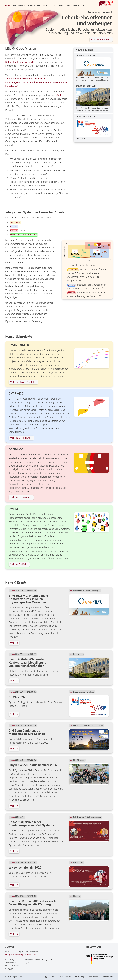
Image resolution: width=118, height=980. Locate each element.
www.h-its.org (31, 955)
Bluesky (80, 977)
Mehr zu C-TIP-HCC (21, 438)
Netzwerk (59, 6)
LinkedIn (50, 977)
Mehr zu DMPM (19, 564)
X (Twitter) (65, 977)
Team (68, 6)
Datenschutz (108, 977)
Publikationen (34, 6)
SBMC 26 (77, 6)
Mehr (14, 643)
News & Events (19, 6)
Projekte (47, 6)
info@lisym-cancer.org (14, 955)
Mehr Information (101, 40)
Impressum (93, 977)
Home (8, 6)
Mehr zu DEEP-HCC (21, 497)
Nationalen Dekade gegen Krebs (22, 62)
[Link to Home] (106, 4)
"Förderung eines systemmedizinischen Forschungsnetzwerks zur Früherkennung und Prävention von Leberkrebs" (37, 82)
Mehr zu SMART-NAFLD (23, 382)
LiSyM (58, 95)
